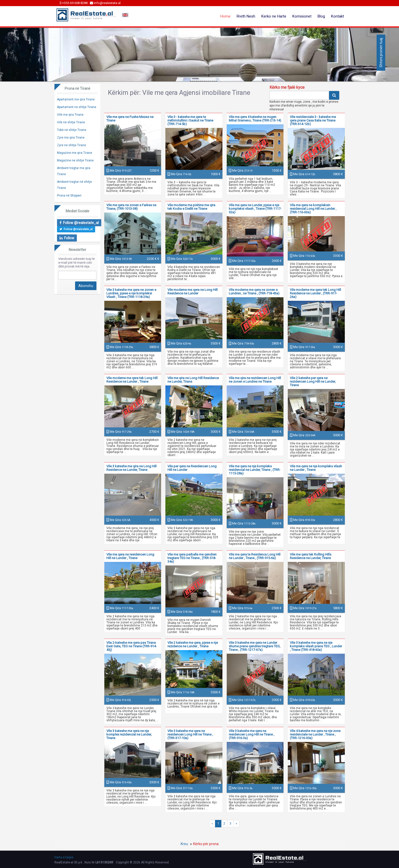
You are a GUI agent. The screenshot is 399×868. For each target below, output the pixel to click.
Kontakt (338, 16)
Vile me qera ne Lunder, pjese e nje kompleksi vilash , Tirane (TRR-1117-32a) (255, 209)
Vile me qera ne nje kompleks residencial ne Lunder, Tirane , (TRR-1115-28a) (255, 470)
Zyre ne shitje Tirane (72, 145)
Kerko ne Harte (274, 16)
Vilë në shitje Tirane (71, 122)
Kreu (184, 844)
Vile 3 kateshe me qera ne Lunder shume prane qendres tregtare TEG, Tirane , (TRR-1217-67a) (255, 646)
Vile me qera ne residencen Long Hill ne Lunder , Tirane (130, 556)
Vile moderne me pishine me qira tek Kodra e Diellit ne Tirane (191, 207)
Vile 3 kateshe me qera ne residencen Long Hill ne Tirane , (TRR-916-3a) (252, 734)
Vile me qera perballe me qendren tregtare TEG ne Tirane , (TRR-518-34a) (192, 558)
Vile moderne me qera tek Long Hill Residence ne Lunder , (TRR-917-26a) (315, 293)
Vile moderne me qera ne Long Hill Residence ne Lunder (193, 291)
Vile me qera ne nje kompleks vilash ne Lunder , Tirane (316, 468)
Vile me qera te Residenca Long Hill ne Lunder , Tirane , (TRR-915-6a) (255, 556)
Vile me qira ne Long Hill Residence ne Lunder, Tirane (193, 380)
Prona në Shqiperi (69, 196)
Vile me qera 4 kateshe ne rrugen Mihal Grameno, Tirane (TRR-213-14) (255, 119)
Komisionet (302, 16)
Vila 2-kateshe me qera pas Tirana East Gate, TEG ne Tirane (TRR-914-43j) (132, 646)
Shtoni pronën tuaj (381, 53)
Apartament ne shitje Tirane (77, 107)
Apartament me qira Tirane (76, 99)
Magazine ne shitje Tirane (75, 160)
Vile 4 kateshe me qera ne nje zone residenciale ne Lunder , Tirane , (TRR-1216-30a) (315, 734)
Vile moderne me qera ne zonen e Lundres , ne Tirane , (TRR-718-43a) (254, 291)
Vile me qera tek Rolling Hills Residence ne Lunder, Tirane (311, 556)
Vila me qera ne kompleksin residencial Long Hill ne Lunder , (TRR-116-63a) (313, 209)
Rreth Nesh (246, 16)
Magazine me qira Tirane (75, 153)
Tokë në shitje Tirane (72, 130)
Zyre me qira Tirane (71, 138)
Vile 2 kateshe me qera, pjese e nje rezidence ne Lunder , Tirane (193, 644)
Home (225, 16)
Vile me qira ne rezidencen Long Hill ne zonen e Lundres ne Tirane (255, 380)
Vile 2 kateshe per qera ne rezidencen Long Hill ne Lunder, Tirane (313, 381)
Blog (321, 16)
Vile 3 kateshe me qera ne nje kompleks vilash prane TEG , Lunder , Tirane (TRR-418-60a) (316, 646)
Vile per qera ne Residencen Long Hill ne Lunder (192, 468)
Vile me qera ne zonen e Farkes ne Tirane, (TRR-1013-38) (131, 207)
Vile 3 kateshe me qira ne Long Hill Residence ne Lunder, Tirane (131, 468)
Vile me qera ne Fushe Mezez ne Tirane (130, 119)
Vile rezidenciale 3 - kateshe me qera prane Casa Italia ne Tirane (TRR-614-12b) (313, 120)
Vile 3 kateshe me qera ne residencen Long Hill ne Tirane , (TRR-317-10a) (190, 734)
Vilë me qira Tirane (70, 115)
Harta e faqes (64, 857)
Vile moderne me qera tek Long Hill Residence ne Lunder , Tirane (132, 380)
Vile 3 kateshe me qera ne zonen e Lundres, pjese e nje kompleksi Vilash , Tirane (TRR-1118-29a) (131, 293)
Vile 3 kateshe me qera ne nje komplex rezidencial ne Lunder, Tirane (129, 734)
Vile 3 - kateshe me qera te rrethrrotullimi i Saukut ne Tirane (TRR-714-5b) (190, 120)
